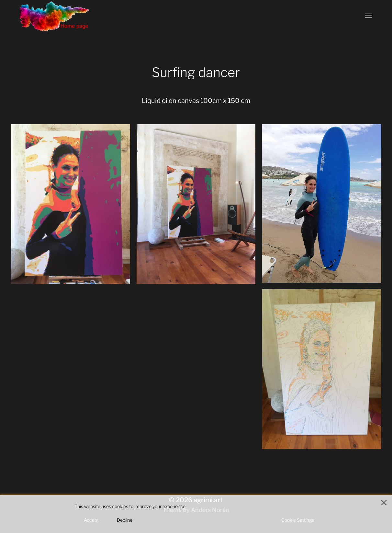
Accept (91, 520)
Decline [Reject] (125, 520)
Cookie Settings (298, 520)
